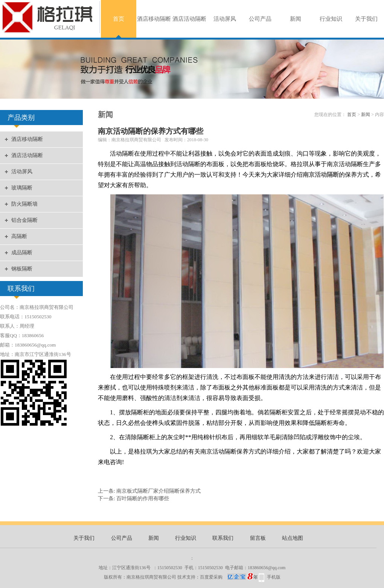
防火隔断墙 (24, 204)
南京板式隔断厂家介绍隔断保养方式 (158, 491)
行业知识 (331, 19)
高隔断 (19, 236)
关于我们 (366, 19)
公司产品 (260, 19)
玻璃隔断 (22, 188)
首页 (119, 19)
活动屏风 (225, 19)
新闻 (296, 19)
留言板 (258, 538)
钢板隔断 (22, 269)
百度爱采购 (229, 577)
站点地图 (293, 538)
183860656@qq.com (267, 568)
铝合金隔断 (24, 220)
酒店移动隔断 (154, 19)
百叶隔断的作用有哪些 (143, 499)
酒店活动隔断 (189, 19)
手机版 (274, 577)
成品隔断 (22, 253)
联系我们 (223, 538)
